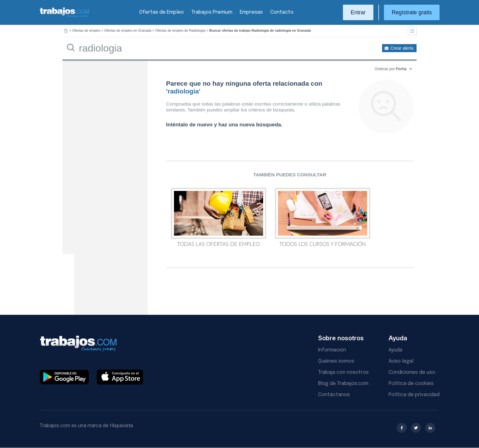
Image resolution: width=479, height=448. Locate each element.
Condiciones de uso (412, 372)
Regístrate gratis (412, 12)
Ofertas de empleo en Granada (128, 30)
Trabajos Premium (212, 12)
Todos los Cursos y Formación (323, 217)
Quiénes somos (336, 361)
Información (332, 350)
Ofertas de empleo (87, 30)
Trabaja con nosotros (343, 372)
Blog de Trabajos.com (343, 384)
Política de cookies (411, 384)
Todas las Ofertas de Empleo (219, 217)
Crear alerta (402, 48)
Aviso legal (401, 361)
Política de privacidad (414, 395)
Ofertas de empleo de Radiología (180, 30)
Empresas (251, 12)
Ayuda (395, 350)
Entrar (358, 12)
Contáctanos (334, 395)
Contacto (282, 12)
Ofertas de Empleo (162, 12)
